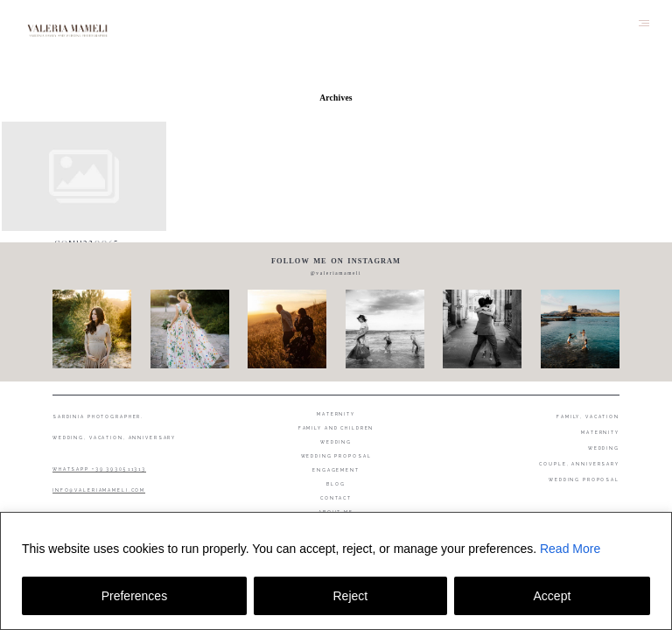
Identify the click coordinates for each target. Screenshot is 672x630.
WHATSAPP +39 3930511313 (99, 469)
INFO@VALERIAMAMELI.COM (99, 490)
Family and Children (336, 428)
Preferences (134, 596)
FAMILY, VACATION (588, 416)
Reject (351, 596)
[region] (336, 571)
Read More (570, 549)
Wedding (336, 442)
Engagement (336, 470)
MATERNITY (600, 432)
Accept (553, 596)
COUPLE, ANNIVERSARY (579, 464)
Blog (336, 484)
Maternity (336, 414)
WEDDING (604, 448)
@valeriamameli (336, 273)
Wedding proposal (336, 456)
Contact (336, 498)
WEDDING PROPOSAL (584, 479)
